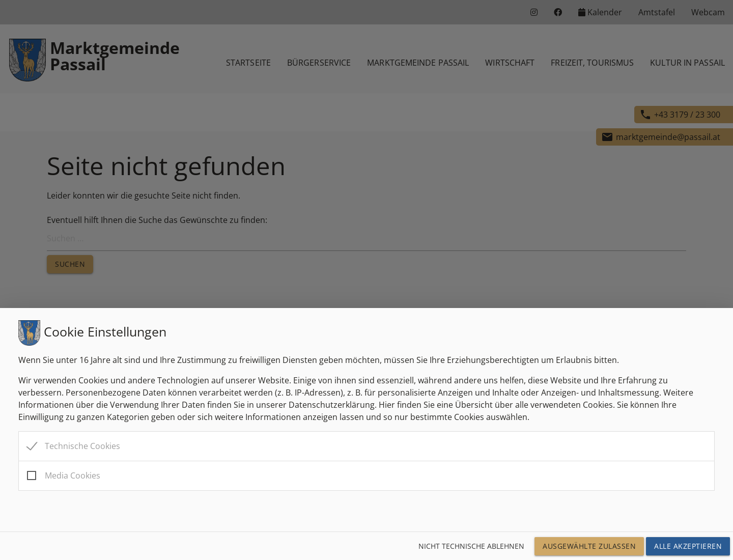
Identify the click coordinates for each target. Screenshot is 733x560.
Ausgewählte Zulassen (589, 546)
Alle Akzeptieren (688, 546)
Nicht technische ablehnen (471, 546)
